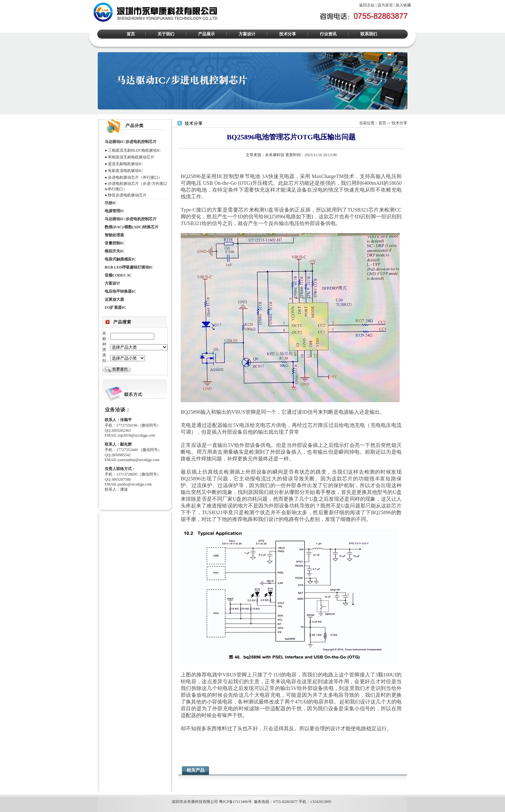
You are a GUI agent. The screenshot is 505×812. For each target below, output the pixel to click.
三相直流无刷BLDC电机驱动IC (134, 150)
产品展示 (206, 34)
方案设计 (247, 34)
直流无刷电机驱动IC (125, 164)
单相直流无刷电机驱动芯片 (131, 157)
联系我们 (369, 34)
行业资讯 (328, 34)
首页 (131, 34)
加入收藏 (403, 5)
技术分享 (288, 34)
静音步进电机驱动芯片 (127, 195)
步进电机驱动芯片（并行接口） (135, 177)
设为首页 (385, 5)
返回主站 (367, 5)
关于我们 (166, 34)
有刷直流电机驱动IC (125, 171)
